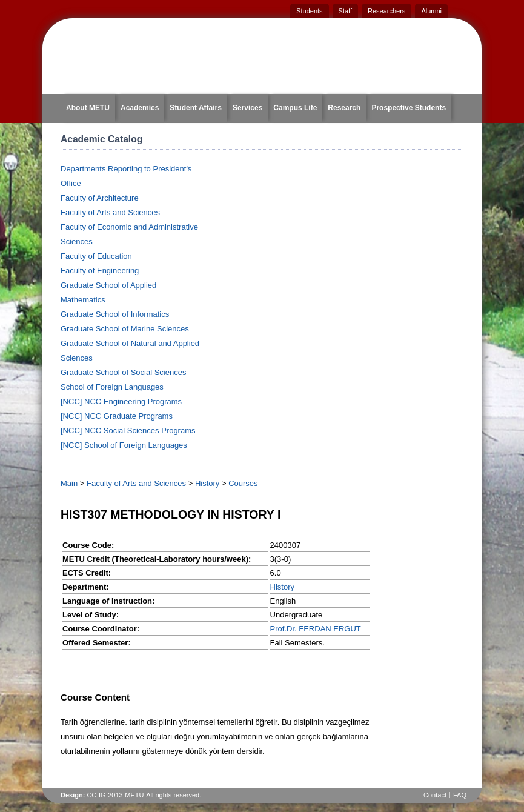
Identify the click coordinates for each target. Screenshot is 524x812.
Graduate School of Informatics (115, 314)
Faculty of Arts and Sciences (110, 212)
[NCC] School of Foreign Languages (124, 445)
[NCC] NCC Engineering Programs (121, 401)
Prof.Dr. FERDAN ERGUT (316, 629)
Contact (435, 795)
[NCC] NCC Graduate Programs (117, 416)
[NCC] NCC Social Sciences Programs (128, 431)
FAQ (460, 795)
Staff (345, 11)
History (207, 483)
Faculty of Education (96, 256)
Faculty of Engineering (100, 271)
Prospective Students (409, 108)
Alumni (431, 11)
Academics (140, 108)
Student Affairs (196, 108)
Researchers (386, 11)
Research (344, 108)
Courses (243, 483)
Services (247, 108)
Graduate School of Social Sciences (123, 372)
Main (69, 483)
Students (309, 11)
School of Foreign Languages (112, 387)
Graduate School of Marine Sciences (125, 329)
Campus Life (295, 108)
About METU (88, 108)
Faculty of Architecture (100, 198)
